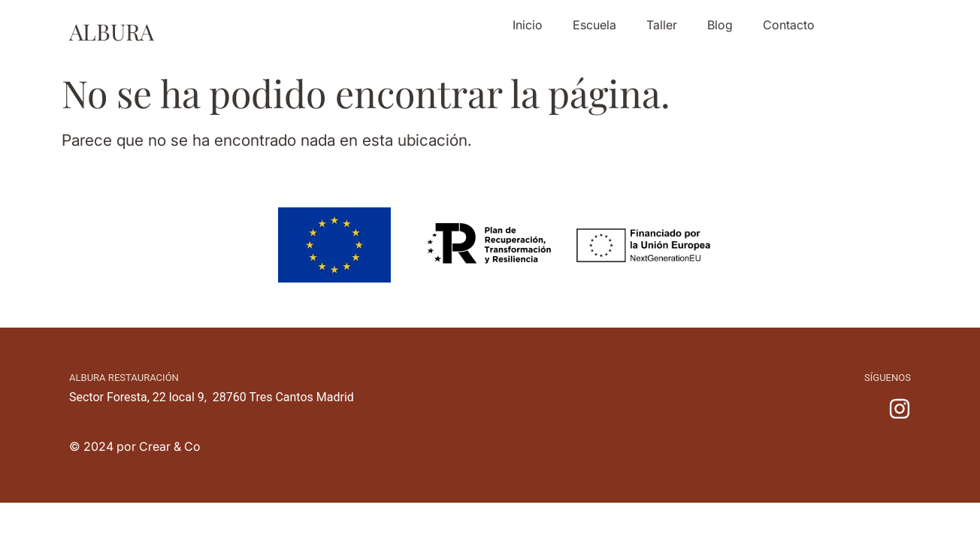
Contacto (789, 25)
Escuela (594, 25)
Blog (720, 25)
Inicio (528, 25)
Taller (662, 25)
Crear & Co (170, 446)
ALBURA (112, 32)
